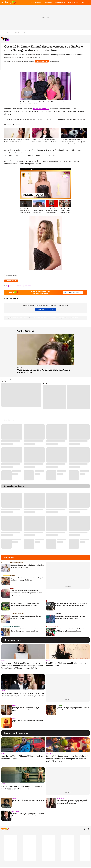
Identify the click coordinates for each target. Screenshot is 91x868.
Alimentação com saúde (17, 563)
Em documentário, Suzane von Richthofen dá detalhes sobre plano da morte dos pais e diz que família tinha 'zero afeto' (72, 802)
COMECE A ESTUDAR (60, 3)
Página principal (10, 3)
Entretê (19, 286)
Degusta (13, 576)
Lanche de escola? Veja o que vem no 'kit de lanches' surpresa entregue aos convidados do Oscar (28, 709)
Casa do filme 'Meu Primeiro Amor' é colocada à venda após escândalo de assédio (22, 788)
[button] (73, 292)
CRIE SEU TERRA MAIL (36, 3)
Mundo (12, 588)
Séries (3, 754)
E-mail (83, 3)
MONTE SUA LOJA (73, 3)
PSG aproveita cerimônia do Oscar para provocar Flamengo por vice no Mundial (73, 708)
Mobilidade (58, 614)
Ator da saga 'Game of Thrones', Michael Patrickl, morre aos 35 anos (22, 757)
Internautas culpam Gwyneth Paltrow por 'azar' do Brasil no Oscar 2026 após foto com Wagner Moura (23, 694)
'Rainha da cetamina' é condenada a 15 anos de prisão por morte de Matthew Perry (28, 814)
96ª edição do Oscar (41, 109)
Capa (3, 33)
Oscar (25, 33)
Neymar (12, 601)
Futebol (59, 705)
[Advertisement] (60, 723)
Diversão (10, 33)
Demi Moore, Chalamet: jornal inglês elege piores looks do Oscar (67, 664)
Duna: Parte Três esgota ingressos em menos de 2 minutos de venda (28, 801)
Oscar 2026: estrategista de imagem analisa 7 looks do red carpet (28, 721)
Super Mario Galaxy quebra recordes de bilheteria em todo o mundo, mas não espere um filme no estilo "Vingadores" (68, 759)
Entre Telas (18, 33)
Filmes (3, 784)
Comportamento (15, 627)
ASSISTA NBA (48, 3)
